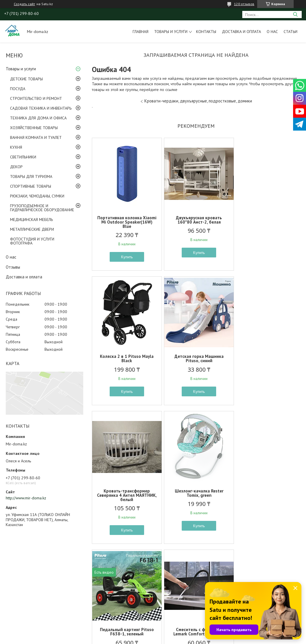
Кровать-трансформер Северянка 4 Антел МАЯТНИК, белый (196, 361)
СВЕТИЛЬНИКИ (23, 157)
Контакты (206, 32)
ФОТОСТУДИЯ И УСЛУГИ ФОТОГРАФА (32, 241)
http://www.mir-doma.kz (26, 498)
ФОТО (11, 595)
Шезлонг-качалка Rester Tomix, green (266, 358)
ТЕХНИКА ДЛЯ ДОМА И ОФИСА (38, 118)
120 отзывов (244, 4)
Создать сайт (24, 4)
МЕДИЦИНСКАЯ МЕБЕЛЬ (31, 220)
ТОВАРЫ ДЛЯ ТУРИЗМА (31, 176)
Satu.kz (178, 633)
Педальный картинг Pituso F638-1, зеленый (126, 497)
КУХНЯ (16, 147)
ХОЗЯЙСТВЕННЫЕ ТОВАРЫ (34, 128)
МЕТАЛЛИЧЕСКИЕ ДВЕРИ (32, 229)
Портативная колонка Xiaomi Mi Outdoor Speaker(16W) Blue (126, 222)
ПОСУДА (18, 89)
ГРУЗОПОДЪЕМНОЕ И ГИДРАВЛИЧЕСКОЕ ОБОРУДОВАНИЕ (42, 208)
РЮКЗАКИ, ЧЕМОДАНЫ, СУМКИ (37, 196)
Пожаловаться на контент (164, 638)
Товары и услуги (171, 32)
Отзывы (13, 267)
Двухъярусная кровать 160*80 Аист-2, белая (196, 220)
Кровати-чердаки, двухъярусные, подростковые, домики (198, 101)
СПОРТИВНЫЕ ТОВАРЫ (31, 186)
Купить (126, 257)
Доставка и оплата (241, 32)
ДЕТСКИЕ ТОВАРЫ (26, 79)
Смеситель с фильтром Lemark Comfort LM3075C (196, 497)
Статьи (290, 32)
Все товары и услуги (194, 558)
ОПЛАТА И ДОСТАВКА (25, 608)
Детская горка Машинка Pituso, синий (126, 358)
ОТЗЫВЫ (13, 602)
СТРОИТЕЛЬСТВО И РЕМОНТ (36, 98)
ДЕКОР (16, 167)
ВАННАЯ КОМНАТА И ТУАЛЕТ (36, 137)
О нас (272, 32)
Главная (141, 32)
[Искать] (295, 14)
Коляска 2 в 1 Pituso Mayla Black (266, 220)
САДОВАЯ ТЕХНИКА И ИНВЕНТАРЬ (41, 108)
